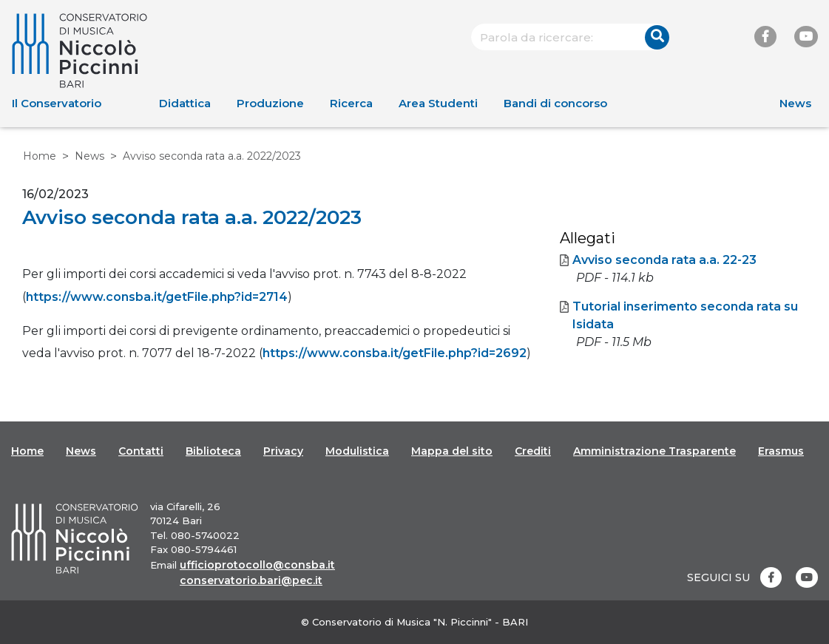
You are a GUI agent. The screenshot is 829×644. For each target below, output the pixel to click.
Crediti (533, 451)
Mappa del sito (452, 451)
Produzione (270, 103)
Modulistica (357, 451)
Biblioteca (213, 451)
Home (40, 156)
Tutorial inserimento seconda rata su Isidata (679, 316)
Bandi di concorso (555, 103)
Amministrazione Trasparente (654, 451)
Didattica (185, 103)
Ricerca (351, 103)
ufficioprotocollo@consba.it (257, 565)
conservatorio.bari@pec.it (251, 580)
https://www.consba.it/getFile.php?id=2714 (157, 297)
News (795, 103)
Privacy (283, 451)
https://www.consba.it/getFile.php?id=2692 (395, 353)
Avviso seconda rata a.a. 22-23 (658, 260)
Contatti (141, 451)
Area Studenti (438, 103)
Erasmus (781, 451)
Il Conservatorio (57, 103)
